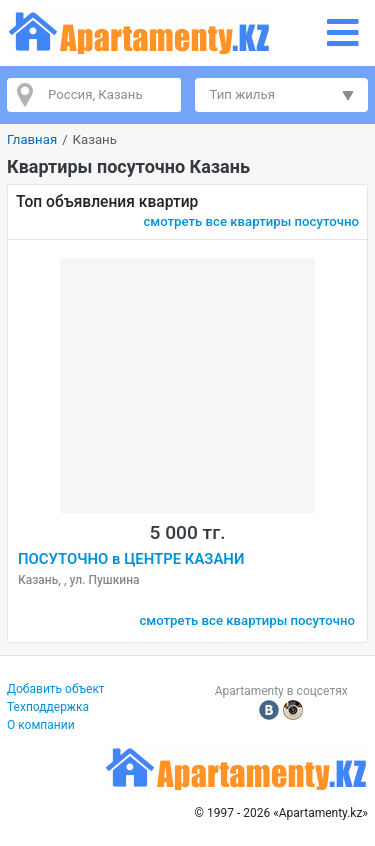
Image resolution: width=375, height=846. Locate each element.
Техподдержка (48, 707)
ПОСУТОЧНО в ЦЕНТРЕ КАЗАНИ (131, 559)
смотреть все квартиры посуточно (251, 221)
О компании (41, 725)
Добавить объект (56, 689)
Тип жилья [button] (242, 94)
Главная (32, 139)
